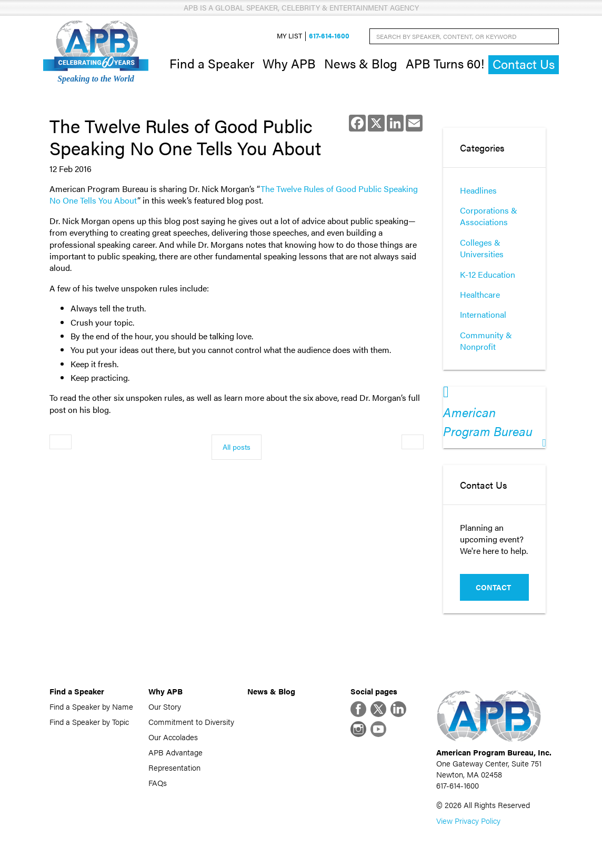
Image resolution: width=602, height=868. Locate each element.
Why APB (289, 63)
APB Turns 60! (445, 63)
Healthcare (480, 294)
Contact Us (524, 64)
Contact (493, 587)
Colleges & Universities (482, 248)
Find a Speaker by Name (91, 706)
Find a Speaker (212, 63)
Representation (174, 767)
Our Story (165, 706)
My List (289, 36)
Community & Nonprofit (486, 341)
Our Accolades (173, 737)
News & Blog (361, 63)
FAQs (158, 783)
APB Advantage (175, 752)
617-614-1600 (329, 36)
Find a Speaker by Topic (89, 721)
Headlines (478, 190)
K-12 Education (488, 274)
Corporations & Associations (489, 216)
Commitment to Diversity (191, 721)
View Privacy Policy (468, 820)
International (483, 314)
